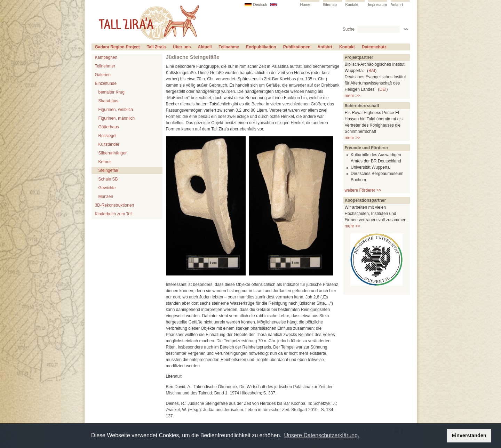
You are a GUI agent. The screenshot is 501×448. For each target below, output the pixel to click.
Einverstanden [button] (469, 435)
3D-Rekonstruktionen (115, 205)
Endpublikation (261, 47)
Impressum (377, 5)
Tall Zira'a (156, 47)
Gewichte (107, 188)
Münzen (106, 197)
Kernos (105, 162)
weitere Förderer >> (363, 190)
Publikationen (297, 47)
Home (305, 5)
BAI (372, 71)
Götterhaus (109, 127)
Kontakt (352, 5)
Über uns (182, 47)
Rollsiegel (108, 136)
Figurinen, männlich (117, 118)
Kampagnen (106, 57)
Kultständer (109, 144)
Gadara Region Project (117, 47)
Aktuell (205, 47)
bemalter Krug (112, 92)
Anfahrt (397, 5)
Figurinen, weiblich (116, 110)
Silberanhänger (113, 153)
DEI (383, 89)
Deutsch (260, 5)
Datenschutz (374, 47)
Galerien (103, 75)
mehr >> (353, 96)
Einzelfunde (106, 83)
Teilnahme (229, 47)
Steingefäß (109, 170)
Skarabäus (108, 101)
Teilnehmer (105, 66)
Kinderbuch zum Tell (114, 214)
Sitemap (330, 5)
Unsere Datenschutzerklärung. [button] (321, 435)
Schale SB (108, 179)
